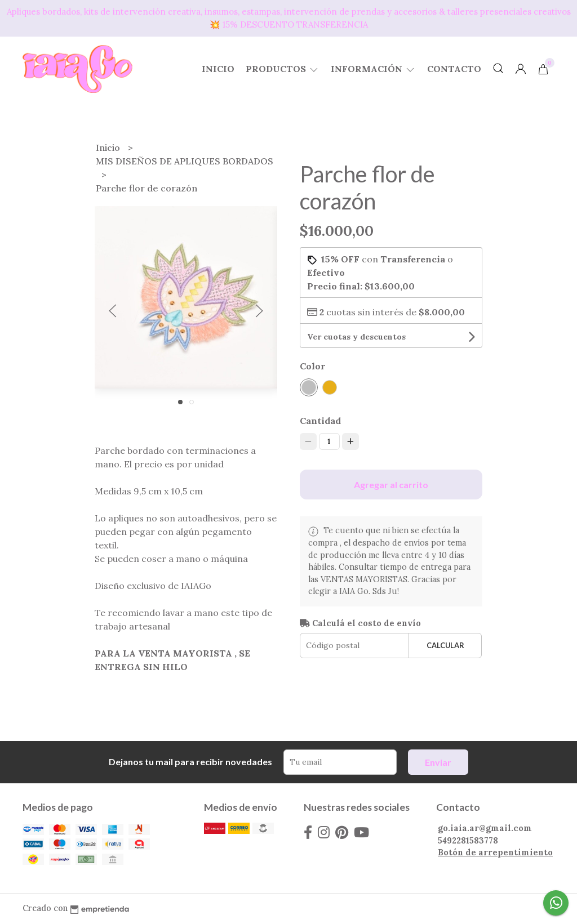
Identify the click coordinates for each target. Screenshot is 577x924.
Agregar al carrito (391, 485)
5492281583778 (468, 841)
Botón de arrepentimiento (495, 852)
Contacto (454, 69)
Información (373, 69)
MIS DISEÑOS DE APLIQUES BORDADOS (185, 161)
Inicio (218, 69)
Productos (283, 69)
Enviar (438, 762)
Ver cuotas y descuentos (356, 337)
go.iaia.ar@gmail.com (485, 828)
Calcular (445, 645)
